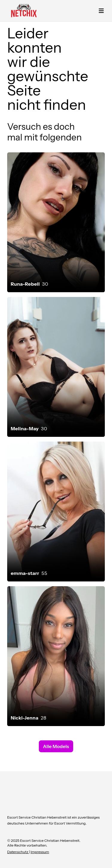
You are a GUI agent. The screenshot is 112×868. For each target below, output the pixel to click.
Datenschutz (18, 852)
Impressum (40, 852)
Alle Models (56, 746)
